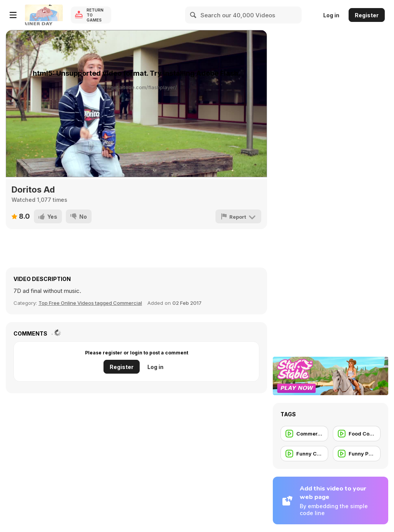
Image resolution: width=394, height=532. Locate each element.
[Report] (238, 216)
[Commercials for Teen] (304, 434)
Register (367, 15)
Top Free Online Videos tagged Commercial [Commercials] (90, 303)
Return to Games (95, 15)
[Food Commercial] (357, 434)
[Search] (194, 15)
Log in (331, 15)
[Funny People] (357, 454)
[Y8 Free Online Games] (44, 15)
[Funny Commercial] (304, 454)
